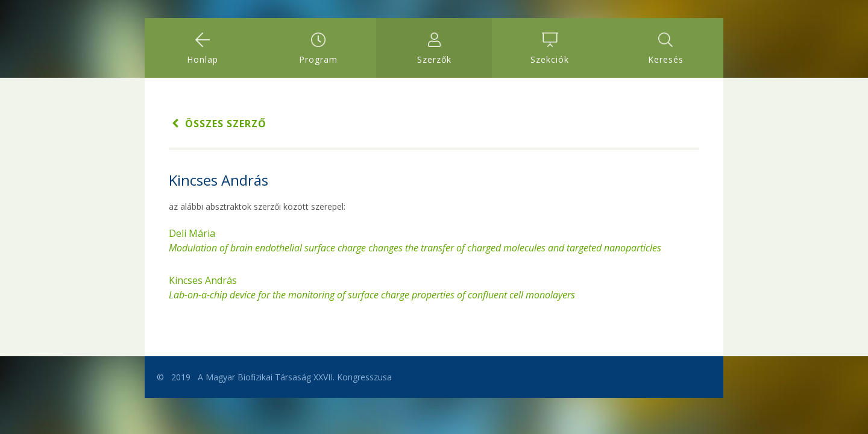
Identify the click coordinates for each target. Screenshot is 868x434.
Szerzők (434, 49)
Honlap (203, 49)
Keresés (666, 49)
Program (318, 49)
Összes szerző (218, 124)
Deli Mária (415, 241)
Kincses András (372, 288)
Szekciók (550, 49)
